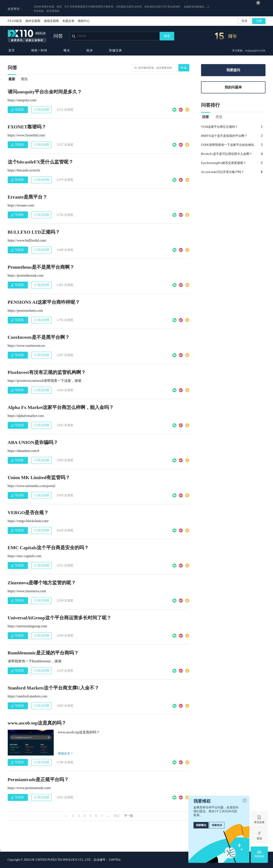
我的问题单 (233, 87)
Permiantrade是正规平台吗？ (38, 779)
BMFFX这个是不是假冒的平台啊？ (224, 136)
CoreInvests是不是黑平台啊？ (39, 337)
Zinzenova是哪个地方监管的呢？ (42, 583)
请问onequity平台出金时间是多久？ (45, 92)
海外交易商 (33, 21)
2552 (117, 816)
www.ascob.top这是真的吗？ (37, 723)
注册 (259, 21)
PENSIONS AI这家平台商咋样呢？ (44, 302)
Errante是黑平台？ (28, 197)
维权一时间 (39, 50)
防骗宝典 (116, 50)
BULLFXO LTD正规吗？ (34, 232)
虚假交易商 (51, 21)
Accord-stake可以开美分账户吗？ (223, 172)
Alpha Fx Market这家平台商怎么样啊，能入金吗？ (61, 407)
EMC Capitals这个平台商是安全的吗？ (48, 548)
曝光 (67, 50)
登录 (244, 21)
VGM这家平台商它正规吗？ (220, 127)
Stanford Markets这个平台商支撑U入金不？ (53, 688)
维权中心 (84, 21)
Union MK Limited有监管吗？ (39, 477)
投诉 (90, 50)
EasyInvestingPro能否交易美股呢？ (224, 163)
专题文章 (68, 21)
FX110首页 (15, 21)
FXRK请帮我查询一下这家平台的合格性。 (229, 145)
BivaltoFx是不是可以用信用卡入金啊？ (227, 154)
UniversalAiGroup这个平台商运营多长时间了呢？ (59, 618)
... (108, 816)
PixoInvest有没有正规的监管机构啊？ (47, 372)
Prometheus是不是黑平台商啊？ (41, 267)
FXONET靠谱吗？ (27, 127)
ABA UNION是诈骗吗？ (33, 442)
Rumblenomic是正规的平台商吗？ (43, 653)
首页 (12, 50)
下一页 (128, 816)
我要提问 (233, 70)
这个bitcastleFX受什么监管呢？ (41, 162)
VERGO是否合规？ (28, 513)
